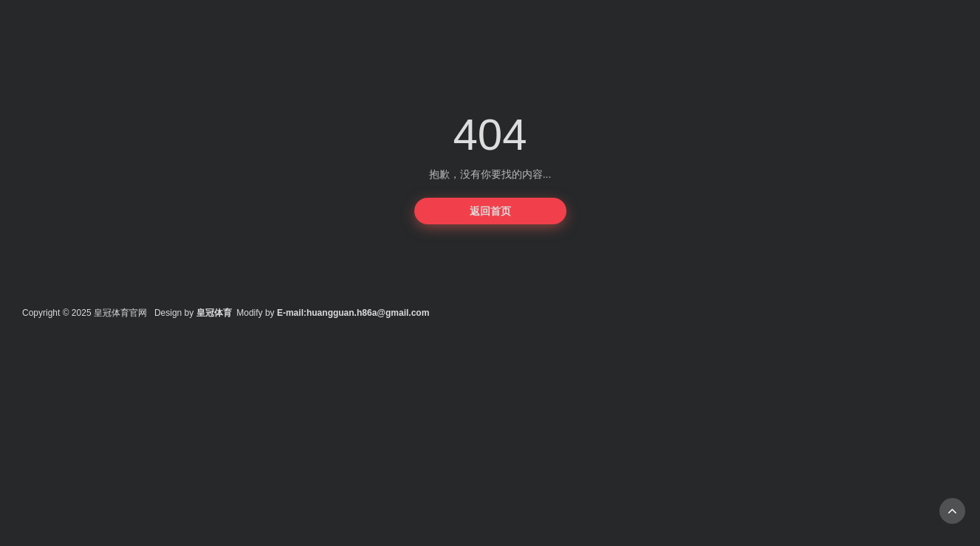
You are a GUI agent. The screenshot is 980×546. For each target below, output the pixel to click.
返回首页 (490, 211)
